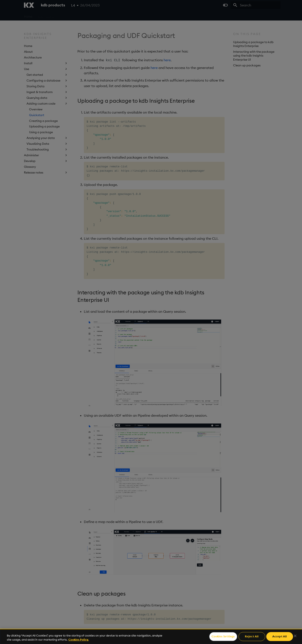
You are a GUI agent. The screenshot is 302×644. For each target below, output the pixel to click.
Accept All (280, 637)
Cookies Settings (223, 637)
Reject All (252, 637)
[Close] (295, 636)
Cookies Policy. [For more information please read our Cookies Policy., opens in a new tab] (79, 640)
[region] (151, 636)
